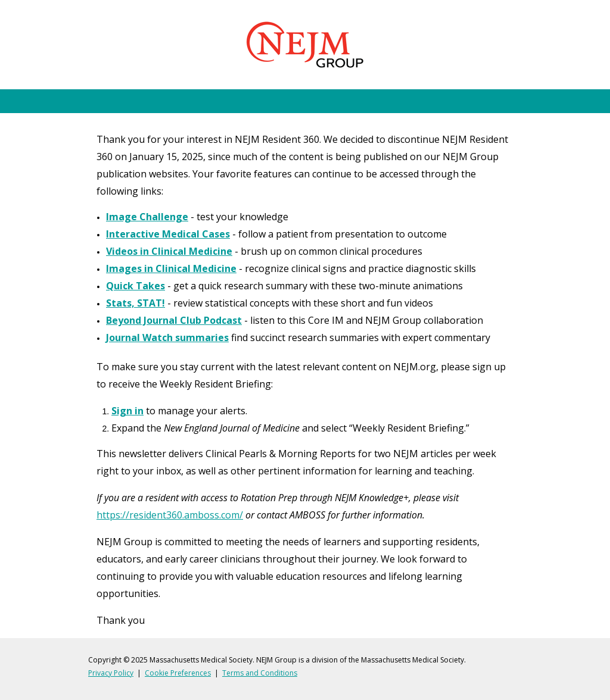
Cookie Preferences (178, 673)
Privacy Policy (111, 673)
